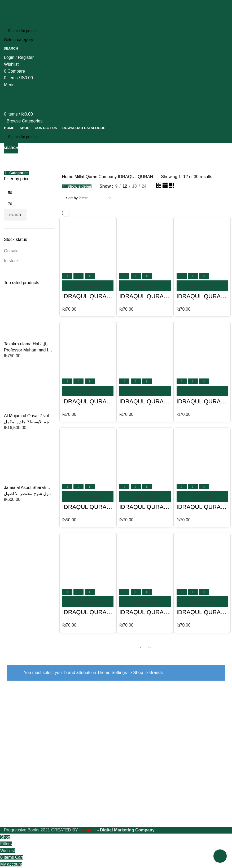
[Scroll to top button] (220, 856)
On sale (11, 251)
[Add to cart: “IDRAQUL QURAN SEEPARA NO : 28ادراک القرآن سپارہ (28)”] (145, 391)
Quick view (78, 276)
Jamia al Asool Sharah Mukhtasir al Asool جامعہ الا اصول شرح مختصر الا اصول (29, 490)
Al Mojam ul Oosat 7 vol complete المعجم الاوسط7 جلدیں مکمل (29, 419)
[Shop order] (88, 198)
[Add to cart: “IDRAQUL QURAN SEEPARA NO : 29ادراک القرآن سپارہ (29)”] (202, 286)
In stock (11, 261)
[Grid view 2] (159, 186)
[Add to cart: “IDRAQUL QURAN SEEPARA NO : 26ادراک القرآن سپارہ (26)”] (202, 496)
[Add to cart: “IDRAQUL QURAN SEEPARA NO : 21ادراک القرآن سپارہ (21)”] (145, 602)
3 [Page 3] (150, 647)
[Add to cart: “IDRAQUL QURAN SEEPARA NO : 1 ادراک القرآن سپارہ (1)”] (88, 286)
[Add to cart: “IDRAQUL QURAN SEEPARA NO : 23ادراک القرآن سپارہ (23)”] (202, 391)
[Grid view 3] (166, 186)
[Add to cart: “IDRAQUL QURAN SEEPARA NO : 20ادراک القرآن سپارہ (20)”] (88, 602)
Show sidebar (79, 186)
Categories (19, 173)
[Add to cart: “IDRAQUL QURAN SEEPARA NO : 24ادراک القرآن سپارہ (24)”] (88, 496)
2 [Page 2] (141, 647)
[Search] (116, 31)
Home (68, 177)
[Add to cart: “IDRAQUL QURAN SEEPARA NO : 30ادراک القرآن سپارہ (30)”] (145, 286)
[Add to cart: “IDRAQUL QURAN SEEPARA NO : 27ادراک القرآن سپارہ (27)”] (88, 391)
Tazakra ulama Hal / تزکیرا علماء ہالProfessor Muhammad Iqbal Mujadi (29, 347)
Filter (15, 215)
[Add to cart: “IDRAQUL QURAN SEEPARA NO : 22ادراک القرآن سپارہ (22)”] (202, 602)
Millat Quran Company (96, 177)
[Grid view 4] (171, 186)
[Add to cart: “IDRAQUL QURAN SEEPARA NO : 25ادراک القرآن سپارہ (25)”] (145, 496)
